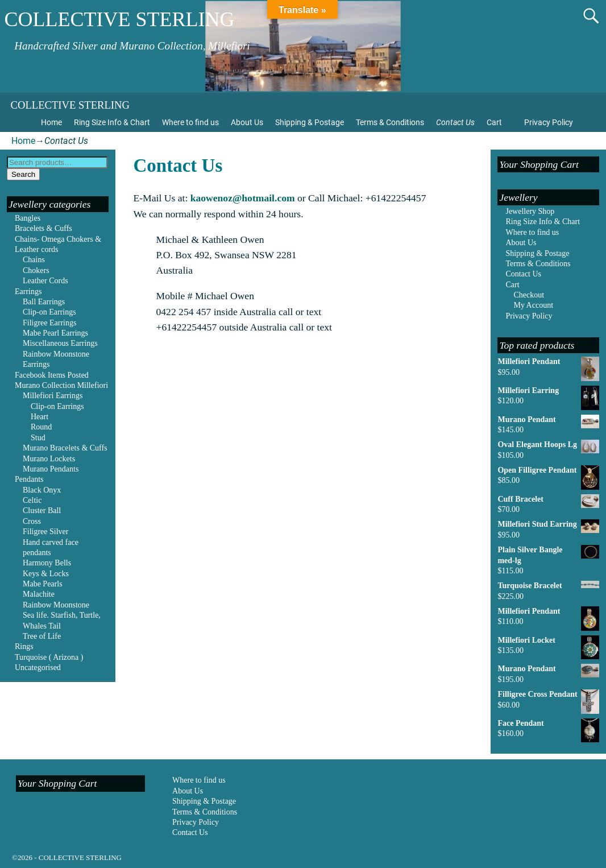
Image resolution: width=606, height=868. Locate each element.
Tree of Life (42, 636)
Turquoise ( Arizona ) (49, 657)
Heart (40, 417)
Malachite (39, 594)
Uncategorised (38, 667)
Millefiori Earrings (53, 396)
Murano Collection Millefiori (61, 385)
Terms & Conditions (390, 122)
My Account (533, 305)
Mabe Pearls (43, 584)
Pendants (29, 479)
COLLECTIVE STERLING (120, 19)
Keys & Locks (46, 574)
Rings (24, 646)
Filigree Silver (46, 532)
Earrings (28, 292)
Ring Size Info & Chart (112, 122)
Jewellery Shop (530, 211)
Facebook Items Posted (52, 375)
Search (23, 174)
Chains (34, 260)
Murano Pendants (51, 469)
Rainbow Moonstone (56, 605)
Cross (32, 521)
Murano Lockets (49, 459)
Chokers (36, 270)
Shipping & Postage (310, 122)
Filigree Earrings (49, 323)
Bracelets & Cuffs (43, 228)
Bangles (28, 218)
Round (41, 427)
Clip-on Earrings (49, 312)
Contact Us (455, 122)
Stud (38, 438)
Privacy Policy (549, 122)
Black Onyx (42, 490)
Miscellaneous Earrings (60, 343)
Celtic (32, 500)
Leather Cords (45, 281)
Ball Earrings (44, 302)
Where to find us (190, 122)
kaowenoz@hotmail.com (243, 198)
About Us (247, 122)
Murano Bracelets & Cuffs (65, 448)
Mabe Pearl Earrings (55, 333)
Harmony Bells (47, 563)
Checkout (529, 295)
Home (51, 122)
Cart (494, 122)
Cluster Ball (42, 511)
